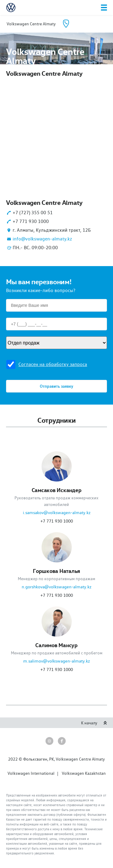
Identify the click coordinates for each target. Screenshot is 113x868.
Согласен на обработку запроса (53, 364)
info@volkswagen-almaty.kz (42, 239)
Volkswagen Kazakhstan (84, 773)
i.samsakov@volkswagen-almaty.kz (57, 513)
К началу (94, 723)
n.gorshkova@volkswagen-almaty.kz (56, 587)
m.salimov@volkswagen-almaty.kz (56, 661)
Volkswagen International (31, 773)
